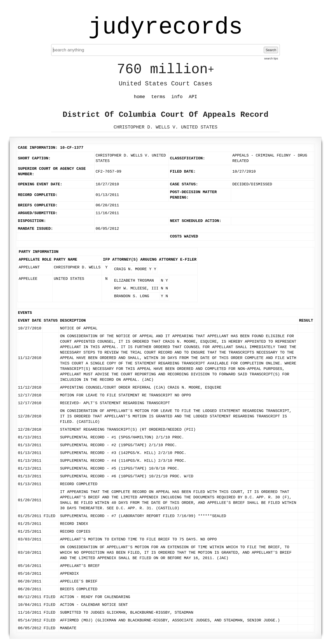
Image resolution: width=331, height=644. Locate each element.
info (177, 97)
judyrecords (165, 27)
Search (271, 50)
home (139, 97)
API (193, 97)
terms (158, 97)
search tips (271, 58)
